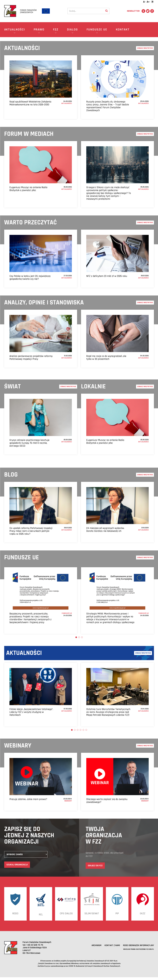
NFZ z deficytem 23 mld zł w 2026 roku (107, 276)
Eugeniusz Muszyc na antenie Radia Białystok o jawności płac (28, 189)
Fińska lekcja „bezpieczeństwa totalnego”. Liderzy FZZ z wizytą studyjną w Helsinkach (31, 712)
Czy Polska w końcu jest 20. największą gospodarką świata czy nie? (30, 278)
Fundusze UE (67, 613)
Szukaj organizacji (17, 865)
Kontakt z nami (111, 948)
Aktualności (67, 103)
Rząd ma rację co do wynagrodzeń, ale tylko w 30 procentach (106, 358)
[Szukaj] (86, 11)
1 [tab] (76, 637)
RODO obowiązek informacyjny (138, 948)
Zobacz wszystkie (145, 48)
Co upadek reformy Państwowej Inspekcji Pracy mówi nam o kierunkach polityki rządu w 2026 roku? (31, 531)
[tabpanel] (41, 601)
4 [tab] (81, 730)
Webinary (68, 801)
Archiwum (95, 948)
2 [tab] (79, 637)
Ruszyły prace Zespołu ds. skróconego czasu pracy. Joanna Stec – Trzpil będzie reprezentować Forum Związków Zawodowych (108, 106)
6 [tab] (86, 730)
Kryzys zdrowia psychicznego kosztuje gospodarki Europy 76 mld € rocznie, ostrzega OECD (29, 443)
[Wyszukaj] (107, 11)
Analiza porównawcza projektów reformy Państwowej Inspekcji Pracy (31, 358)
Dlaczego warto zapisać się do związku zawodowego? (107, 801)
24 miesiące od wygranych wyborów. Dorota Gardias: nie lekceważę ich (105, 530)
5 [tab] (83, 730)
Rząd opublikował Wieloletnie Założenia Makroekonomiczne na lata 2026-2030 (30, 103)
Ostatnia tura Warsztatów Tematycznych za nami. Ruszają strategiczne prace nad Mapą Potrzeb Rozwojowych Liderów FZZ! (108, 712)
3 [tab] (82, 637)
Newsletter (133, 11)
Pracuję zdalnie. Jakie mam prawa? (28, 799)
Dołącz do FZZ (95, 866)
